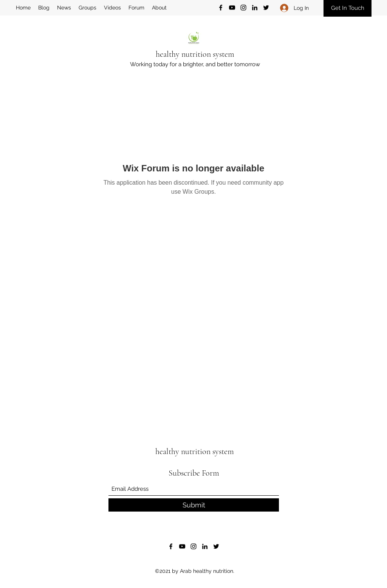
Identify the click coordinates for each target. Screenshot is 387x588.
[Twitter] (266, 8)
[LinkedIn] (255, 8)
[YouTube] (232, 8)
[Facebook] (221, 8)
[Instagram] (243, 8)
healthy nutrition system (195, 54)
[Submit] (194, 505)
